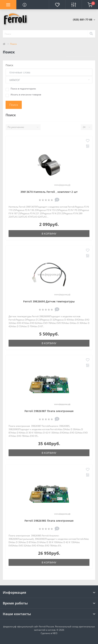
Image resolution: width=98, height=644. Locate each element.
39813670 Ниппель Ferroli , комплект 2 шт (49, 192)
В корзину (49, 234)
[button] (84, 20)
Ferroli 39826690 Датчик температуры (49, 301)
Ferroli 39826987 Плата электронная (49, 411)
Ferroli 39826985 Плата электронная (49, 521)
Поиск (9, 65)
